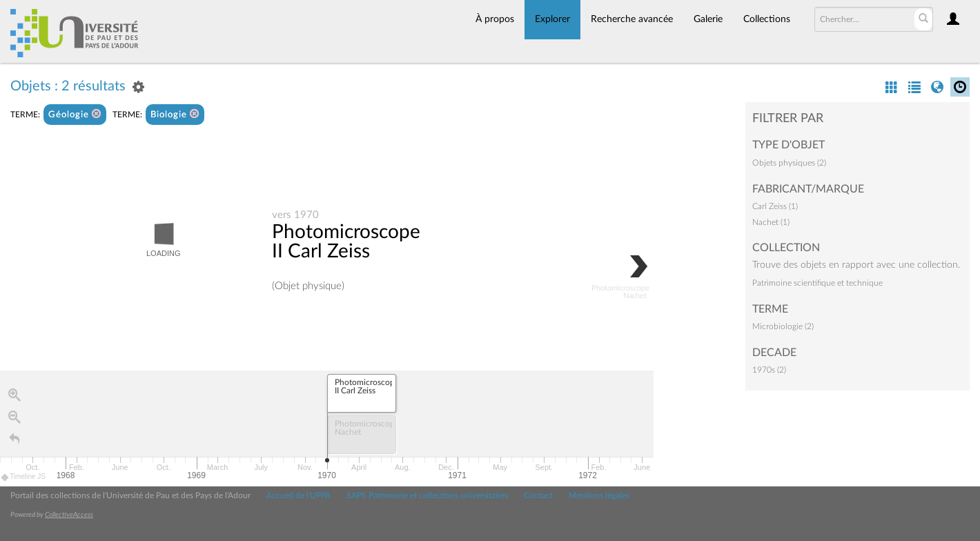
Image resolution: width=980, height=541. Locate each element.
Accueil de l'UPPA (298, 495)
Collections (767, 19)
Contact (538, 495)
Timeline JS (24, 478)
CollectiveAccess (69, 515)
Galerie (708, 19)
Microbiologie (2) (783, 326)
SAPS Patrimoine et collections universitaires (427, 495)
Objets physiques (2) (789, 163)
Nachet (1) (771, 222)
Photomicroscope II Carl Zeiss (346, 242)
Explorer (552, 19)
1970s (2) (769, 370)
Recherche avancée (632, 19)
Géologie (75, 114)
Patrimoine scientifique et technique (817, 283)
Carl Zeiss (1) (775, 206)
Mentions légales (599, 495)
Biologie (175, 114)
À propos (495, 19)
